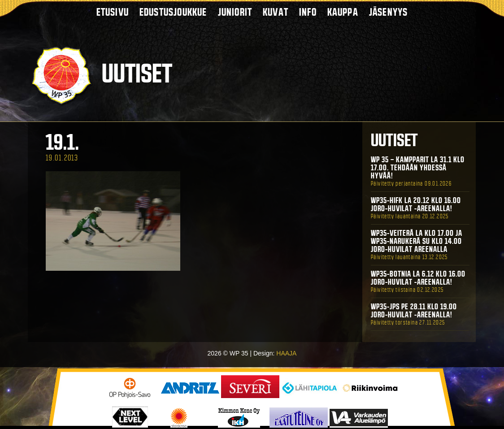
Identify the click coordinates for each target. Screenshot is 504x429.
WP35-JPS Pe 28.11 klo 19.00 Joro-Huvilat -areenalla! (414, 311)
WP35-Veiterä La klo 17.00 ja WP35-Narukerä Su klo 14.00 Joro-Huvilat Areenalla (417, 241)
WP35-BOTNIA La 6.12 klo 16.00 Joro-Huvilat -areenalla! (418, 278)
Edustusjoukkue (173, 12)
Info (308, 12)
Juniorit (235, 12)
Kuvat (276, 12)
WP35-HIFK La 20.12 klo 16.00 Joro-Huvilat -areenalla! (416, 204)
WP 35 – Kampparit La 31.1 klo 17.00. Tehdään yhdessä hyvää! (418, 168)
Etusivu (113, 12)
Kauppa (343, 12)
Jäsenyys (389, 12)
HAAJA (286, 353)
